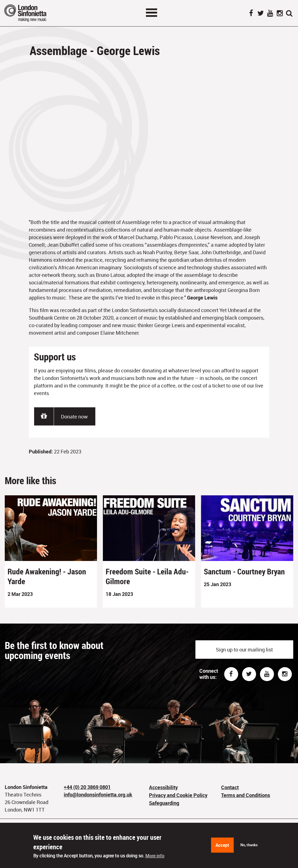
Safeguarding (164, 803)
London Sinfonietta (32, 13)
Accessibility (163, 787)
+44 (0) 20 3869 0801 (87, 787)
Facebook (251, 14)
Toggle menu (152, 13)
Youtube (267, 674)
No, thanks (249, 845)
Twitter (261, 14)
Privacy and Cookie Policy (178, 795)
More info (155, 856)
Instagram (280, 14)
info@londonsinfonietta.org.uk (98, 795)
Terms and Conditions (246, 795)
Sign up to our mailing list (244, 650)
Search (289, 14)
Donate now (74, 417)
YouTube (270, 14)
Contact (230, 787)
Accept (222, 845)
